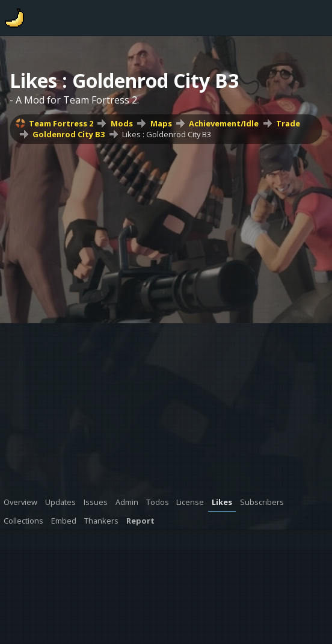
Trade (288, 123)
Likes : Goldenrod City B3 (167, 134)
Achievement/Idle (224, 123)
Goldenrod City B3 (69, 134)
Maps (161, 123)
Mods (122, 123)
